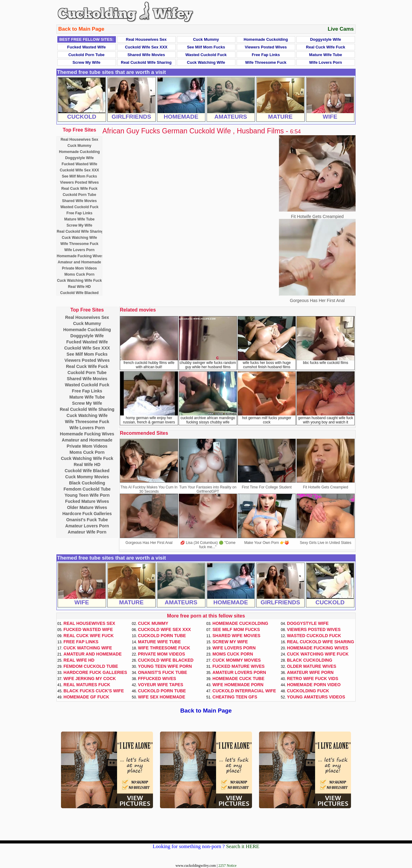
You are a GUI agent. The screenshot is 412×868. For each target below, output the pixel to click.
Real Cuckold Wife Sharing (146, 62)
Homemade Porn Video (314, 685)
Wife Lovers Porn (326, 62)
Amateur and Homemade (79, 262)
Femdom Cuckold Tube (87, 489)
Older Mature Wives (87, 507)
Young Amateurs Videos (316, 697)
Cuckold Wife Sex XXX (146, 47)
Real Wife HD (80, 287)
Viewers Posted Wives (266, 47)
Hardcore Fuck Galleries (87, 514)
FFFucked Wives (157, 679)
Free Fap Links (266, 55)
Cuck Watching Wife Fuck (79, 281)
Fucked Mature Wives (87, 501)
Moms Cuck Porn (79, 274)
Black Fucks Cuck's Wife (94, 691)
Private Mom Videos (79, 268)
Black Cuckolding (87, 483)
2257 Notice (228, 866)
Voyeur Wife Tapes (161, 685)
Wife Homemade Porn (238, 685)
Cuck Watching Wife (206, 62)
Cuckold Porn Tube (86, 55)
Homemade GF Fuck (86, 697)
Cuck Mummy (206, 39)
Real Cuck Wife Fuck (326, 47)
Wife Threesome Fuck (266, 62)
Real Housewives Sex (146, 39)
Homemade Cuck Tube (238, 679)
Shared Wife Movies (146, 55)
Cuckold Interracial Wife (244, 691)
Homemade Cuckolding (266, 39)
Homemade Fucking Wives (80, 256)
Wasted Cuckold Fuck (206, 55)
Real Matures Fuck (87, 685)
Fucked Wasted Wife (86, 47)
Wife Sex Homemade (162, 697)
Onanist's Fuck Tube (87, 520)
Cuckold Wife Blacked (79, 293)
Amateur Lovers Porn (87, 526)
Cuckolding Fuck (308, 691)
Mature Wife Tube (325, 55)
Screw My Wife (87, 62)
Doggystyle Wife (325, 39)
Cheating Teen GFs (235, 697)
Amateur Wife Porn (87, 532)
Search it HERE (243, 846)
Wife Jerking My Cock (90, 679)
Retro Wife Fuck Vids (313, 679)
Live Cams (341, 29)
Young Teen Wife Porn (87, 495)
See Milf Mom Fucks (206, 47)
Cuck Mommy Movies (87, 477)
